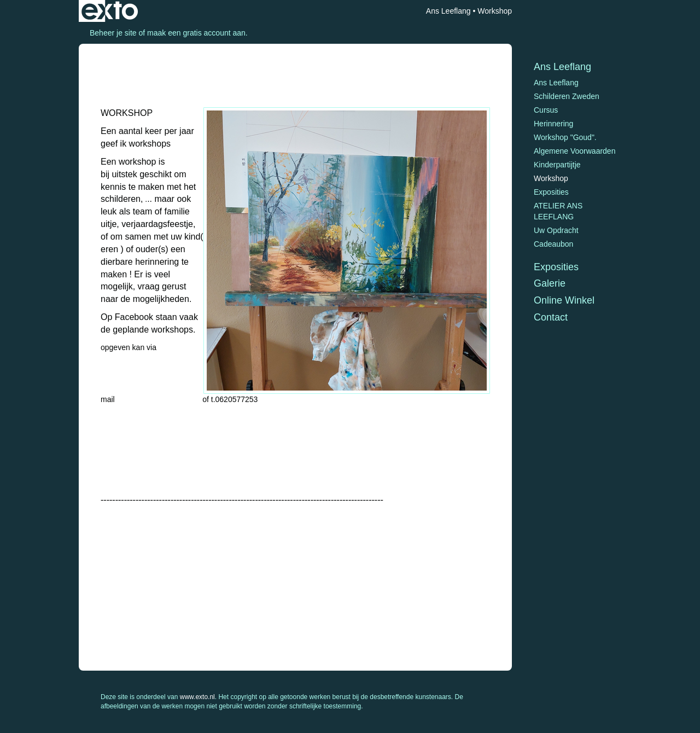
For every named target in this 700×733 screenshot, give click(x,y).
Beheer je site (113, 33)
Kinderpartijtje (557, 165)
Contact (551, 317)
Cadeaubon (553, 244)
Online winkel (564, 300)
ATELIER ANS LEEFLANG (558, 211)
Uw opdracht (556, 230)
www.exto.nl (197, 697)
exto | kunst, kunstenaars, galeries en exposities (110, 11)
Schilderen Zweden (567, 96)
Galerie (550, 283)
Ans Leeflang (448, 11)
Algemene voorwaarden (574, 151)
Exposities (551, 192)
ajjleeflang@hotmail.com (159, 399)
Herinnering (553, 124)
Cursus (546, 110)
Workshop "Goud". (565, 137)
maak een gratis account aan (196, 33)
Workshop (551, 178)
